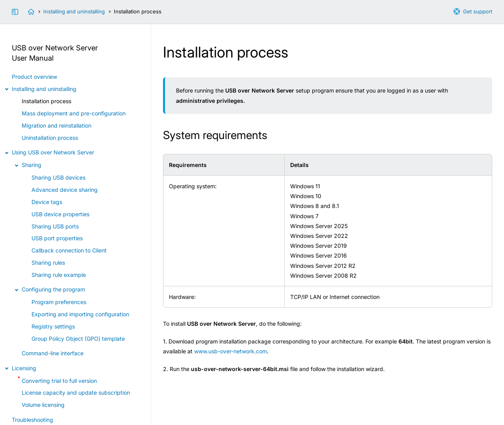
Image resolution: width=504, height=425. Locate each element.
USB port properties (57, 238)
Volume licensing (43, 405)
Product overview (34, 77)
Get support (478, 11)
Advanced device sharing (65, 190)
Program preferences (59, 302)
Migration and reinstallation (57, 125)
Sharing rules (48, 263)
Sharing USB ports (55, 226)
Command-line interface (53, 353)
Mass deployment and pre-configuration (74, 113)
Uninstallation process (50, 138)
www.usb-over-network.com (231, 351)
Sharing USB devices (58, 177)
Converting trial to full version (59, 381)
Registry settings (53, 326)
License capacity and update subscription (76, 393)
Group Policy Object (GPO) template (78, 339)
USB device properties (60, 214)
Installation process (46, 101)
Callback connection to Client (69, 250)
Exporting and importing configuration (80, 314)
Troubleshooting (32, 420)
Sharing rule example (59, 275)
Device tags (47, 202)
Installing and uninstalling (74, 11)
